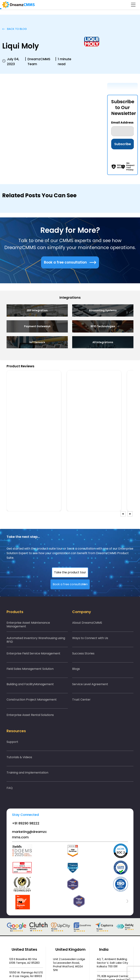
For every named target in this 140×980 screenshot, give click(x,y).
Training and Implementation (27, 773)
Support (12, 742)
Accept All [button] (121, 969)
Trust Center (81, 700)
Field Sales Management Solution (30, 669)
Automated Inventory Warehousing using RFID (36, 640)
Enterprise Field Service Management (33, 653)
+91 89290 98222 (26, 823)
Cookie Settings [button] (99, 969)
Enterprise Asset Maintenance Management (28, 625)
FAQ (10, 788)
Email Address (122, 123)
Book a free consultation (70, 262)
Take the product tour (70, 572)
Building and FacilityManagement (30, 684)
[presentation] (123, 514)
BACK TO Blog (14, 29)
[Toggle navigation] (133, 5)
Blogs (76, 669)
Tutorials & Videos (19, 757)
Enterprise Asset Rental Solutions (30, 715)
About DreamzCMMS (87, 623)
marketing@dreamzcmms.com (29, 834)
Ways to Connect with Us (90, 638)
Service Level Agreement (90, 684)
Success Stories (83, 653)
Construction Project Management (32, 700)
